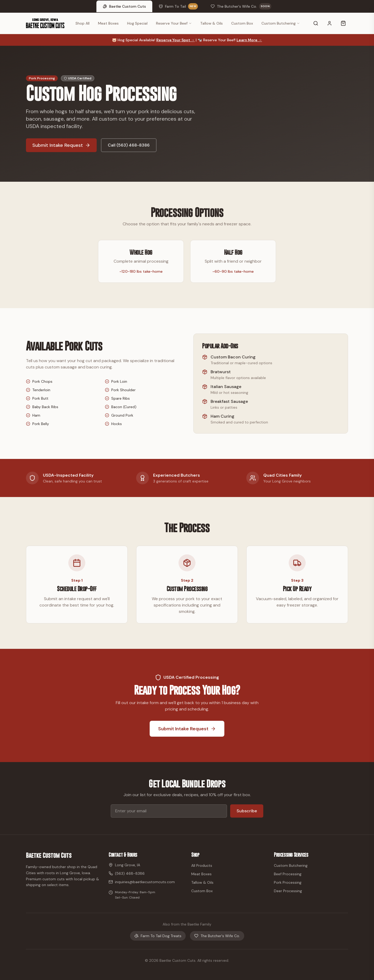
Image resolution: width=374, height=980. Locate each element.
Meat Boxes (108, 23)
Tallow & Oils (212, 23)
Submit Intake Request (61, 145)
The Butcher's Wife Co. (217, 936)
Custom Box (242, 23)
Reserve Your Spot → (175, 40)
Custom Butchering (281, 23)
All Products (202, 865)
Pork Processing (288, 882)
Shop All (83, 23)
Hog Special (137, 23)
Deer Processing (288, 891)
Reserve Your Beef (174, 23)
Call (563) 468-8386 (129, 145)
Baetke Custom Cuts (49, 855)
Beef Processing (288, 874)
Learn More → (249, 40)
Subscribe (247, 811)
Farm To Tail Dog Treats (158, 936)
